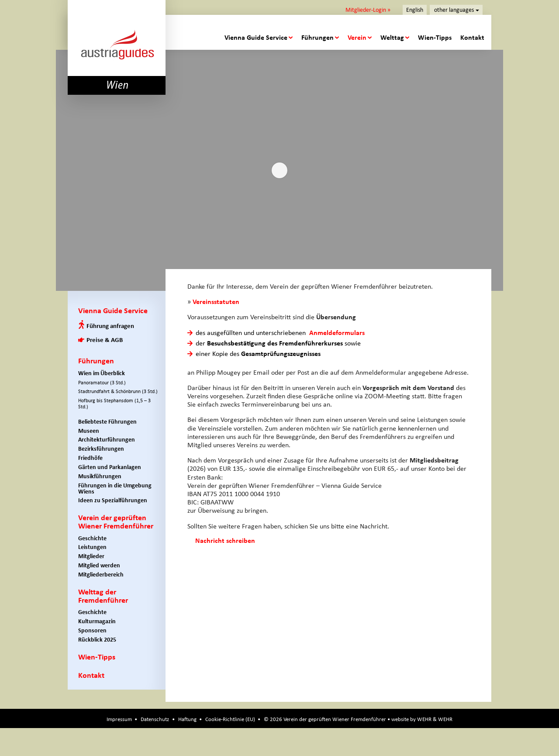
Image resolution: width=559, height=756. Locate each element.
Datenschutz (155, 719)
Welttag (392, 37)
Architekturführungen (107, 440)
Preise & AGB (105, 340)
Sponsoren (92, 630)
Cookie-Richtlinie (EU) (230, 719)
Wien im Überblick (102, 373)
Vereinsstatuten (216, 302)
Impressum (119, 719)
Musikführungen (100, 476)
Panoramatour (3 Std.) (102, 383)
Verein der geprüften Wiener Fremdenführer (116, 522)
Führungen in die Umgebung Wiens (115, 488)
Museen (89, 431)
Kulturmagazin (97, 621)
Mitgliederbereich (101, 575)
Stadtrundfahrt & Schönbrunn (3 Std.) (118, 391)
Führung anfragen (110, 326)
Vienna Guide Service (256, 37)
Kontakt (472, 37)
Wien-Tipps (435, 37)
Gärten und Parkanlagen (110, 467)
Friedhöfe (90, 458)
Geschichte (92, 538)
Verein (357, 37)
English (415, 10)
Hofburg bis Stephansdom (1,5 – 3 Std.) (114, 404)
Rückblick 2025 (97, 640)
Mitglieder (91, 556)
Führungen (317, 37)
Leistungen (92, 547)
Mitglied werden (99, 565)
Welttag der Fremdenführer (103, 596)
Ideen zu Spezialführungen (113, 500)
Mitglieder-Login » (368, 10)
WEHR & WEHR (435, 719)
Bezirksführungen (101, 449)
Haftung (187, 719)
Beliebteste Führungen (107, 422)
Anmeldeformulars (337, 333)
